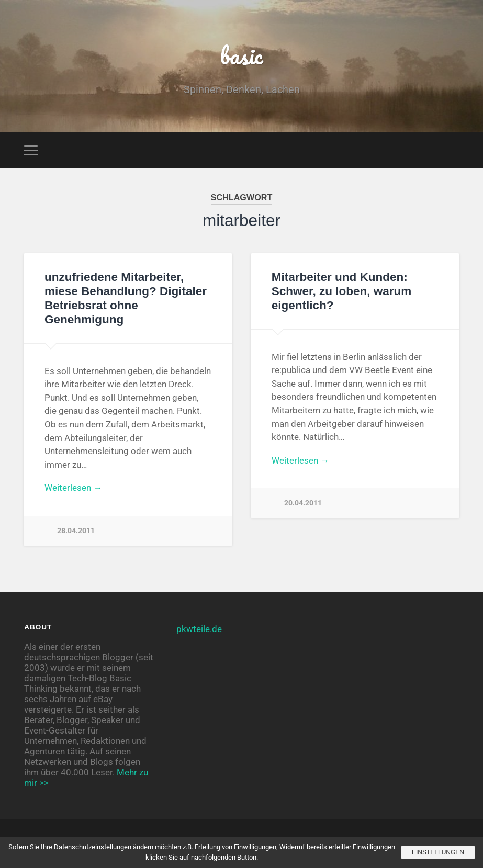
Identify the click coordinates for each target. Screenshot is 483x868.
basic (241, 55)
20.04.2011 (303, 503)
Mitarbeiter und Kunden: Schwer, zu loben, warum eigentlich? (342, 291)
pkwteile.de (199, 629)
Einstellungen (438, 852)
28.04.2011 (76, 531)
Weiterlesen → (73, 488)
